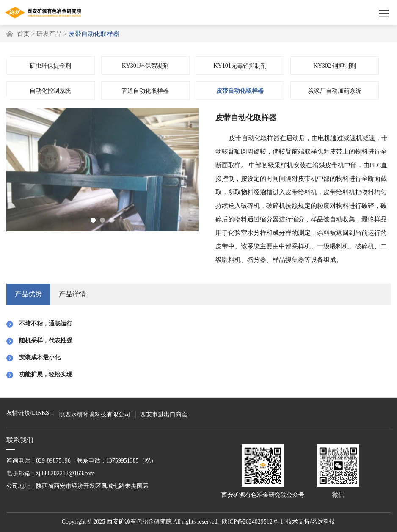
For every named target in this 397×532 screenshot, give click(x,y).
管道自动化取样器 (145, 92)
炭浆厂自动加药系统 (335, 92)
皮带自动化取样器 (240, 92)
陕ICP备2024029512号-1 (252, 522)
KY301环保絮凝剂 (145, 68)
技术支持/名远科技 (311, 522)
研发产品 (49, 34)
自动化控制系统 (50, 92)
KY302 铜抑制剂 (335, 68)
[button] (93, 222)
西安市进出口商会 (164, 415)
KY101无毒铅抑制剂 (240, 68)
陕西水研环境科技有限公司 (95, 415)
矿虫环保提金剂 (50, 68)
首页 (23, 34)
